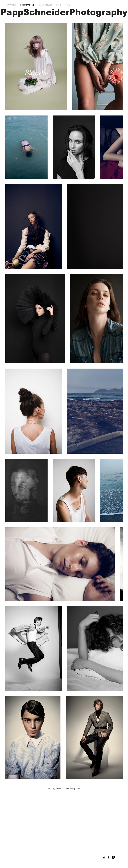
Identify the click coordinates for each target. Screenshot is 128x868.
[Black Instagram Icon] (104, 857)
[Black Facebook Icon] (109, 857)
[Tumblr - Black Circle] (113, 857)
